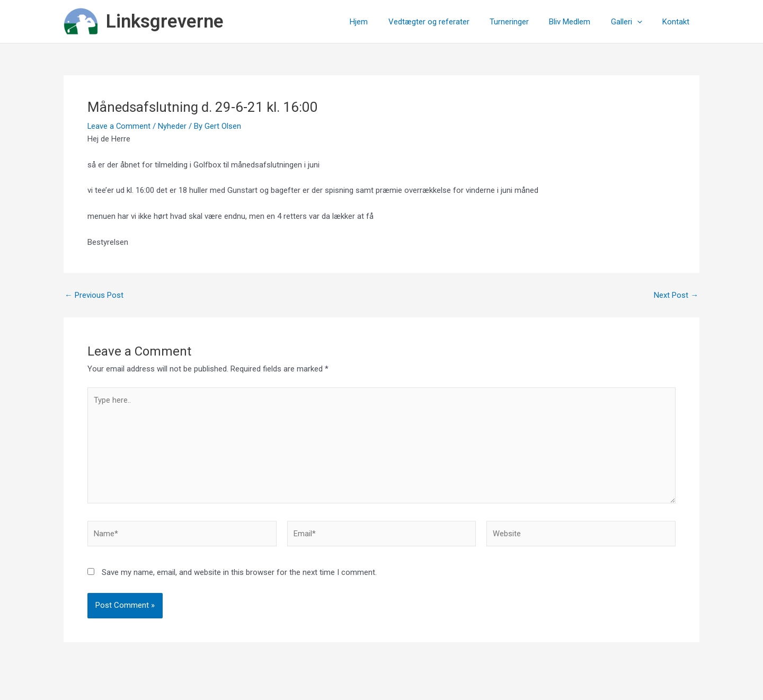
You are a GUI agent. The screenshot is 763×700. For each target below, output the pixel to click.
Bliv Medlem (581, 22)
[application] (644, 22)
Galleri (633, 22)
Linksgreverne (165, 21)
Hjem (383, 22)
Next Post (676, 295)
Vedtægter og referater (449, 22)
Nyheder (173, 126)
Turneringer (525, 22)
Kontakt (678, 22)
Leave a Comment (119, 126)
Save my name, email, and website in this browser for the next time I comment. (239, 574)
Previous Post (94, 295)
